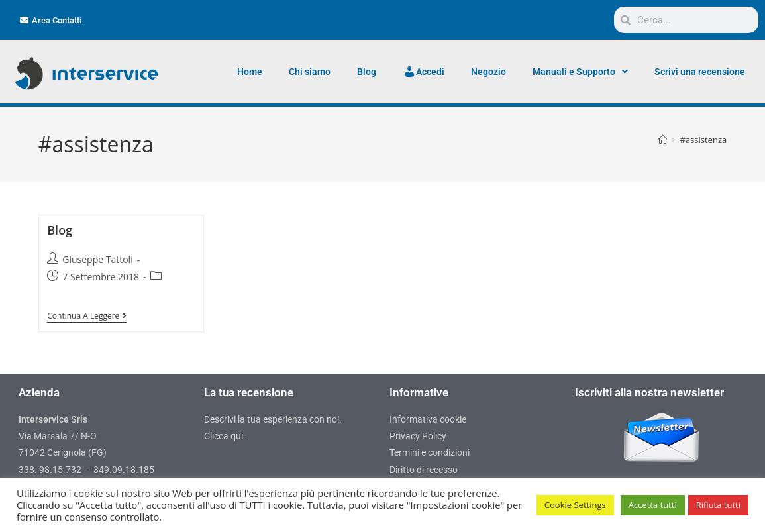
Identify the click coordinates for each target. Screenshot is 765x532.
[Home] (663, 140)
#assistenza (704, 140)
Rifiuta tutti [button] (718, 505)
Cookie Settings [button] (575, 505)
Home (250, 72)
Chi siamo (310, 72)
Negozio (488, 72)
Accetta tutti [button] (653, 505)
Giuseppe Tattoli (97, 259)
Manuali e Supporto (580, 72)
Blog (367, 72)
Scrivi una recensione (700, 72)
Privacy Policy (418, 436)
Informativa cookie (428, 419)
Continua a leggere (87, 316)
